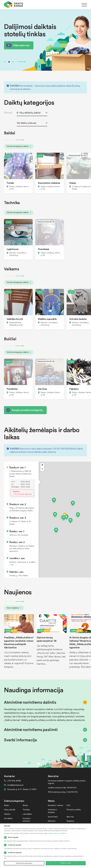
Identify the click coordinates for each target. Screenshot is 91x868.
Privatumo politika (74, 810)
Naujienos (70, 821)
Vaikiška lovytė (15, 319)
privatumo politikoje (59, 833)
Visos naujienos (14, 608)
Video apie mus (21, 45)
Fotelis (10, 183)
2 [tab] (13, 62)
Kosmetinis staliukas (49, 183)
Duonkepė (44, 249)
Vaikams (7, 814)
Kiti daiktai (8, 818)
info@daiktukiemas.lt (15, 785)
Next (22, 62)
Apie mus (70, 817)
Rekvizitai (52, 821)
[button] (64, 518)
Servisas (43, 389)
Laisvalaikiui (27, 814)
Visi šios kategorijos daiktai (19, 146)
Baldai (6, 805)
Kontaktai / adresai (55, 805)
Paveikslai (12, 389)
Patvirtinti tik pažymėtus (24, 863)
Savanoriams (53, 817)
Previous (5, 62)
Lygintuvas (13, 249)
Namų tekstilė (10, 810)
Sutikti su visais (66, 863)
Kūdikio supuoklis (47, 319)
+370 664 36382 (14, 781)
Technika (26, 810)
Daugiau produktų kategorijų (27, 410)
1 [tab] (9, 62)
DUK (68, 805)
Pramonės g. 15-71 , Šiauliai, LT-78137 (22, 789)
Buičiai (25, 805)
